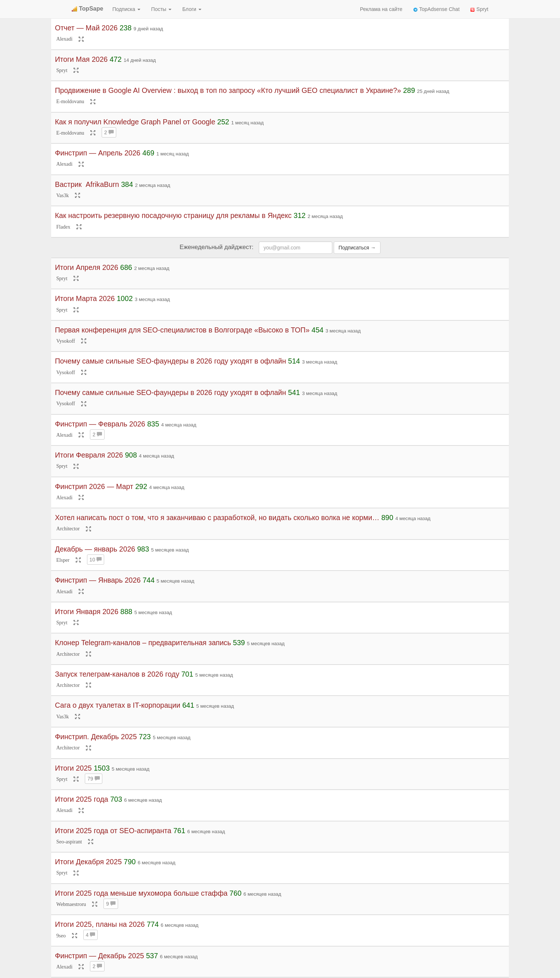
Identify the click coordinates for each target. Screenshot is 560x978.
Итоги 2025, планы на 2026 (100, 924)
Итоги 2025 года (82, 799)
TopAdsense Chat (437, 9)
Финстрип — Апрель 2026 (98, 153)
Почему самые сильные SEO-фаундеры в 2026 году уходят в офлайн (170, 361)
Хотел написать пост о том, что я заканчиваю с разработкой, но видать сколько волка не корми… (217, 518)
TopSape (87, 9)
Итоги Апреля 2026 (86, 267)
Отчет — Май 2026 (86, 28)
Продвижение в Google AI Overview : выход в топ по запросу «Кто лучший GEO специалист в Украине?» (228, 90)
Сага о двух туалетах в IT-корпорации (118, 705)
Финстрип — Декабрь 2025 (99, 956)
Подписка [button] (126, 9)
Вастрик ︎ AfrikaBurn (87, 184)
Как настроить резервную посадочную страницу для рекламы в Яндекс (173, 215)
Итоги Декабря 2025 (88, 862)
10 (96, 560)
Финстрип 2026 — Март (94, 486)
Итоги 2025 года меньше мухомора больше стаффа (142, 893)
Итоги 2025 (73, 768)
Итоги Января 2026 (87, 612)
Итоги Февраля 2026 (89, 455)
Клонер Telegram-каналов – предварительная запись (143, 643)
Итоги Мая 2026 (81, 59)
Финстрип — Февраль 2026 (100, 424)
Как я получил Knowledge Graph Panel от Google (135, 122)
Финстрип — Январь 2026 (98, 580)
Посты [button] (161, 9)
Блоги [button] (192, 9)
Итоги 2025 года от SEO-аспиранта (113, 831)
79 (93, 779)
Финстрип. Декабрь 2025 (96, 737)
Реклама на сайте (381, 9)
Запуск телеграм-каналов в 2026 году (117, 674)
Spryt (479, 9)
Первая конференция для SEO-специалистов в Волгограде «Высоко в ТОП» (182, 330)
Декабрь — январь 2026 (95, 549)
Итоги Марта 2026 (85, 298)
